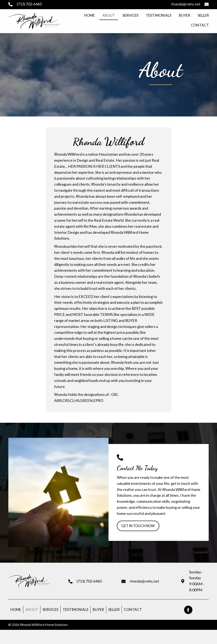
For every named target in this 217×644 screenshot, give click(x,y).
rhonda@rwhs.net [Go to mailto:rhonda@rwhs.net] (186, 4)
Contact (133, 610)
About (32, 610)
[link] (89, 16)
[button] (140, 526)
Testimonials (75, 610)
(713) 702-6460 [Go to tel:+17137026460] (29, 4)
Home (16, 610)
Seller (114, 610)
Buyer (98, 610)
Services (50, 610)
